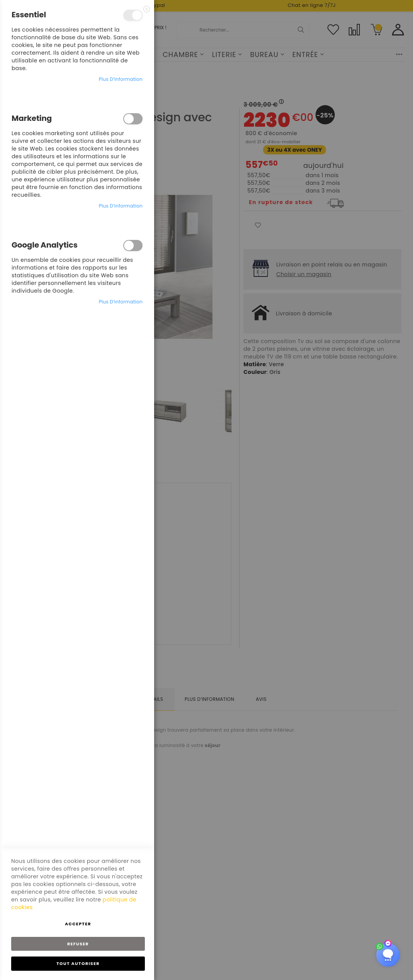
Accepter (78, 924)
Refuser (78, 944)
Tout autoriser (78, 963)
